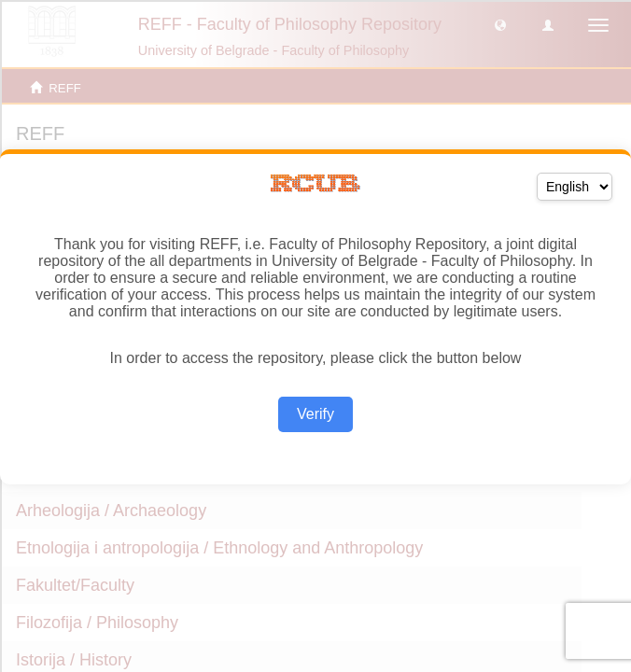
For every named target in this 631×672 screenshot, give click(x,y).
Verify (315, 414)
